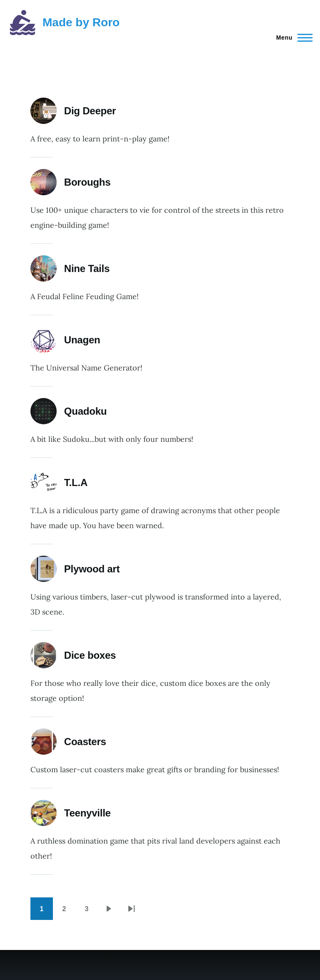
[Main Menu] (292, 38)
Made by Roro (81, 22)
